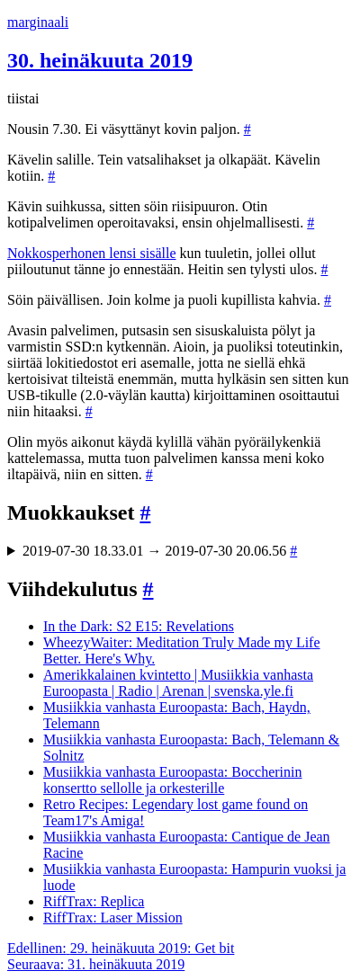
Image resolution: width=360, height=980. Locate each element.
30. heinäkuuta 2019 (100, 60)
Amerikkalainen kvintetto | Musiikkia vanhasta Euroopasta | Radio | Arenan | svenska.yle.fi (178, 683)
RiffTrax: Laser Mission (113, 918)
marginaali (38, 22)
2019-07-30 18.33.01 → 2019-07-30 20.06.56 (160, 551)
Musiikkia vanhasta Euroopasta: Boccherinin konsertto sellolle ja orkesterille (172, 780)
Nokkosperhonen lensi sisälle (92, 253)
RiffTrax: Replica (94, 901)
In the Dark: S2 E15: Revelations (139, 626)
